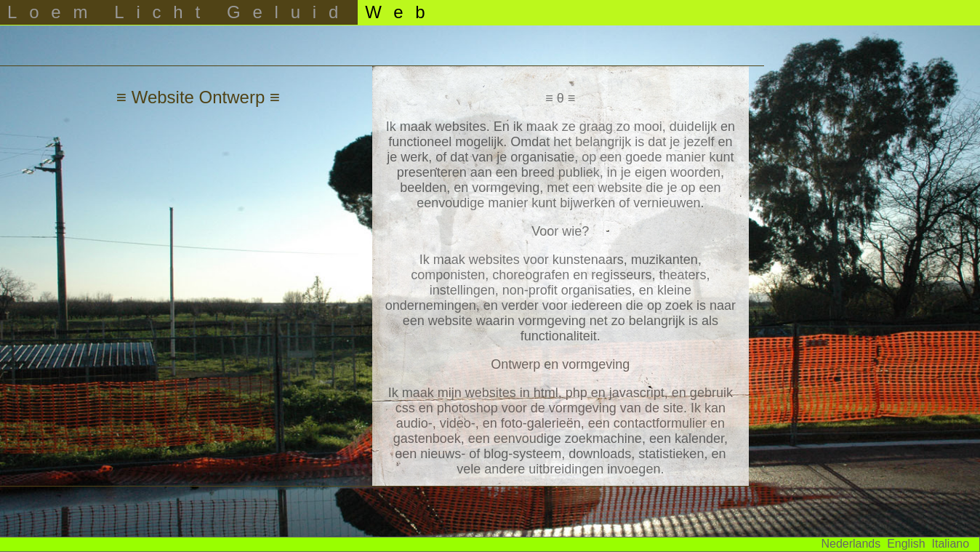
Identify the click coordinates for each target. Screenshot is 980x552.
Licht (163, 12)
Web (401, 12)
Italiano (951, 544)
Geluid (289, 12)
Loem (53, 12)
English (906, 544)
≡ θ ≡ (560, 98)
